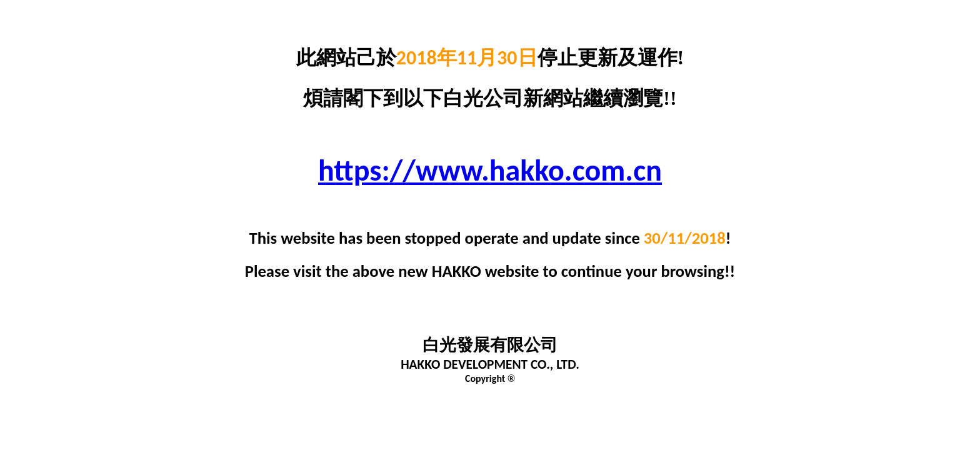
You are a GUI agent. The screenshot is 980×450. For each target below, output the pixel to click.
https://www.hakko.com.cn (490, 170)
